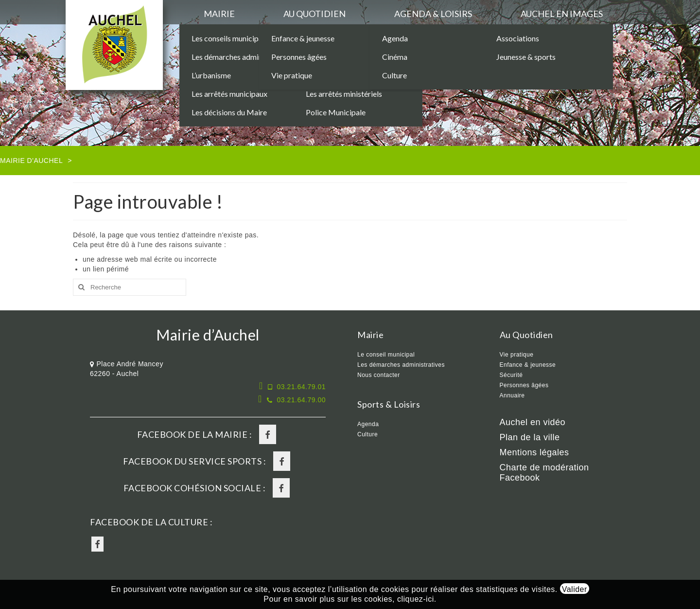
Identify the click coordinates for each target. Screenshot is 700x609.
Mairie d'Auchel (31, 161)
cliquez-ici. (417, 599)
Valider (575, 589)
